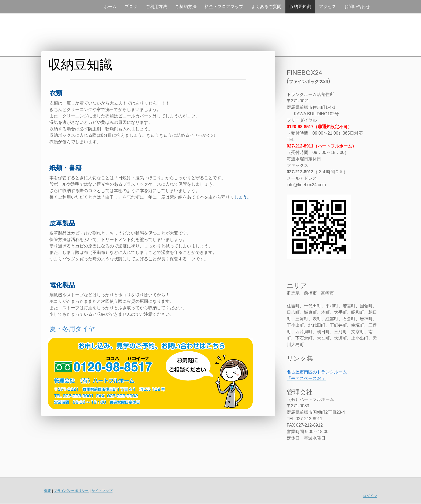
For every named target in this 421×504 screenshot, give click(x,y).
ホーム (110, 7)
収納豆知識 (300, 7)
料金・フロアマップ (224, 7)
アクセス (328, 7)
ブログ (131, 7)
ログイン (370, 496)
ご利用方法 (156, 7)
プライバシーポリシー (71, 491)
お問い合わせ (357, 7)
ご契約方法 (186, 7)
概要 (48, 491)
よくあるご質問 (266, 7)
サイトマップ (102, 491)
